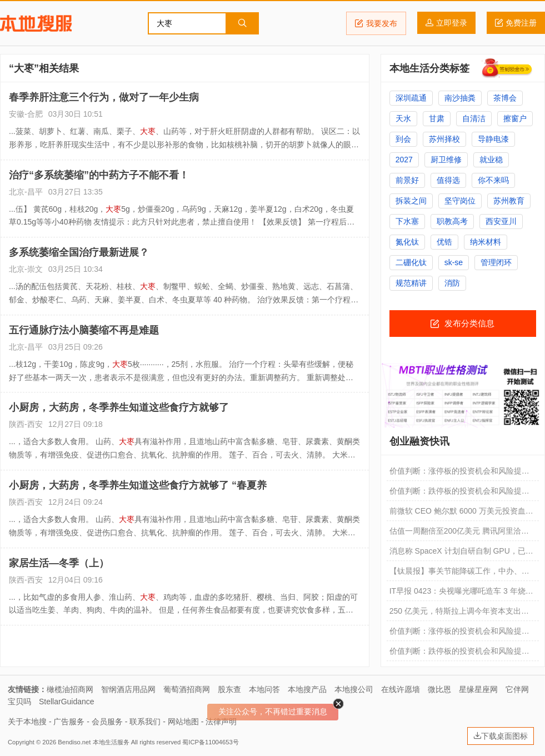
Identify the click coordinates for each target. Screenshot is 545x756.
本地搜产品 (307, 689)
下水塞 (407, 221)
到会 (403, 139)
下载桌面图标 (501, 736)
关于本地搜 (27, 722)
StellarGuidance (67, 702)
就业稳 (491, 160)
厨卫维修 (446, 160)
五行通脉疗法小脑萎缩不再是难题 (84, 330)
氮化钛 (407, 242)
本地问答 (264, 689)
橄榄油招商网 (70, 689)
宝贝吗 (19, 702)
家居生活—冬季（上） (59, 563)
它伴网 (517, 689)
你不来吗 (493, 180)
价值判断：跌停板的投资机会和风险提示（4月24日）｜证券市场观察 (459, 494)
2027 (404, 160)
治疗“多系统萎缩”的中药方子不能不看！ (99, 175)
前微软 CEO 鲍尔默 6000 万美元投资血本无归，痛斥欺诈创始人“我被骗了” (461, 514)
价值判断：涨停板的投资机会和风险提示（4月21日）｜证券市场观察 (459, 634)
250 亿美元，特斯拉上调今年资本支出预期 (459, 614)
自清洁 (474, 118)
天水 (403, 118)
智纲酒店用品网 (128, 689)
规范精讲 (411, 283)
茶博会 (505, 98)
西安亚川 (501, 221)
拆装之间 (411, 201)
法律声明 (221, 722)
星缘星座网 (478, 689)
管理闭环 (496, 262)
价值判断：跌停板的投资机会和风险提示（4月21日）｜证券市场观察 (459, 654)
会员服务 (107, 722)
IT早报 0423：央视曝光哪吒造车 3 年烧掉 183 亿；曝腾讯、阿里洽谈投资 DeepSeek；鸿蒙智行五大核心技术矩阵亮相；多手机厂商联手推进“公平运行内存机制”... (462, 594)
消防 (452, 283)
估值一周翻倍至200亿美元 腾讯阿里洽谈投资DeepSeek (459, 534)
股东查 (229, 689)
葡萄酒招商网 (187, 689)
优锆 (444, 242)
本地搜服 (36, 23)
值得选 (448, 180)
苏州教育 (509, 201)
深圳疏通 (411, 98)
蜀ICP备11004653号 (210, 742)
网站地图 (183, 722)
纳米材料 (486, 242)
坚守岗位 (460, 201)
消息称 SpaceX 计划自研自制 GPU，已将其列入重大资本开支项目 (461, 554)
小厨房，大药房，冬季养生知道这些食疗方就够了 (119, 407)
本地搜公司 (354, 689)
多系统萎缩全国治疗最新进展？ (79, 252)
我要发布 (376, 23)
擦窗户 (515, 118)
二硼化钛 (411, 262)
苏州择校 (444, 139)
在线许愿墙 (401, 689)
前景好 (407, 180)
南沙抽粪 (460, 98)
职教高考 (452, 221)
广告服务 (69, 722)
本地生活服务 (111, 742)
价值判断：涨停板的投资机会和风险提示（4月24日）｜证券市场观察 (459, 474)
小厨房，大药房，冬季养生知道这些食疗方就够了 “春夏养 (138, 485)
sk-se (454, 262)
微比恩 (439, 689)
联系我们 (145, 722)
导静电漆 (493, 139)
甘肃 (437, 118)
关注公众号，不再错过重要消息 (273, 712)
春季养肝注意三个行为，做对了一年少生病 (104, 97)
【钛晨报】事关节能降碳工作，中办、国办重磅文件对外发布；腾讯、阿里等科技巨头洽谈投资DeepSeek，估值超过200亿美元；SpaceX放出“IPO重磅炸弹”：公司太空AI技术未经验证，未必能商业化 (461, 574)
